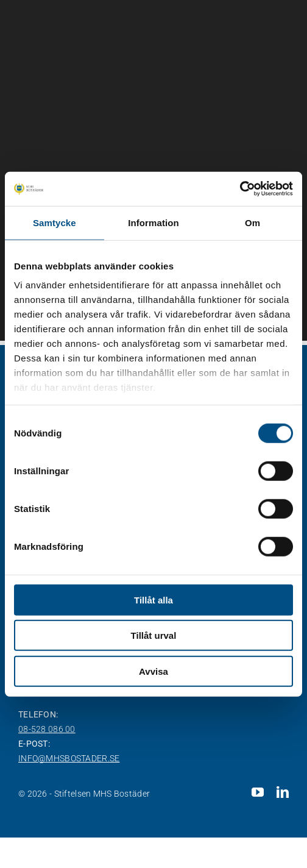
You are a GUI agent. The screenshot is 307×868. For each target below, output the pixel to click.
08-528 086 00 (47, 729)
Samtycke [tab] (55, 222)
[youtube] (258, 792)
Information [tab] (153, 222)
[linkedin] (283, 792)
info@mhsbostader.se (69, 758)
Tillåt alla (153, 599)
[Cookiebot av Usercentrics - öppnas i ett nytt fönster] (240, 189)
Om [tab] (252, 222)
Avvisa (153, 671)
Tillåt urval (154, 635)
